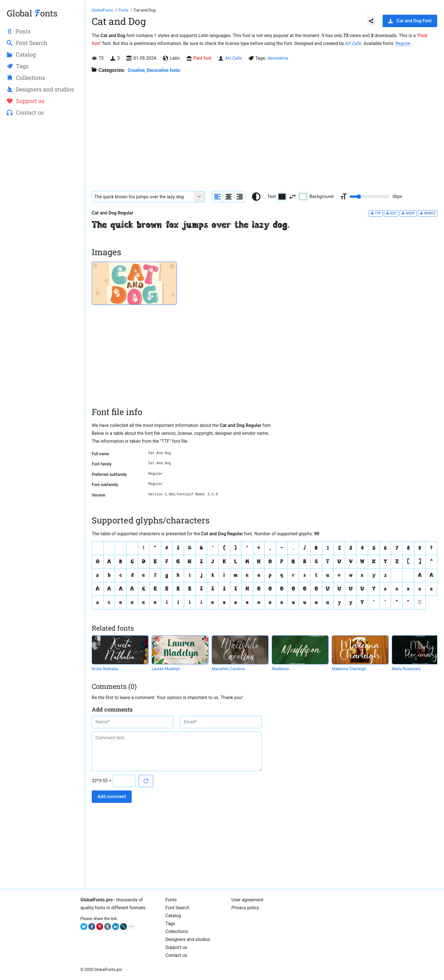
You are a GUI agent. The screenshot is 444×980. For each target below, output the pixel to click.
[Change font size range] (369, 197)
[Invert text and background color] (293, 197)
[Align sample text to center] (229, 197)
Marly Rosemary (406, 669)
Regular (404, 43)
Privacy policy (245, 908)
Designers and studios (188, 939)
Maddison (281, 669)
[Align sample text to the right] (240, 197)
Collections (177, 931)
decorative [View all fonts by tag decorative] (278, 58)
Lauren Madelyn (166, 669)
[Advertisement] (42, 212)
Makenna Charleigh (349, 669)
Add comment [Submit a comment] (112, 797)
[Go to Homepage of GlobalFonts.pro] (103, 10)
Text (277, 197)
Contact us (176, 955)
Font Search (177, 908)
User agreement (247, 900)
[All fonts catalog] (124, 10)
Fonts (171, 900)
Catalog (173, 916)
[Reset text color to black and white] (256, 197)
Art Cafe (353, 43)
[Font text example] (143, 197)
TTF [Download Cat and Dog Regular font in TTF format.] (376, 213)
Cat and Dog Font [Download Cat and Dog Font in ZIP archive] (410, 21)
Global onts (32, 13)
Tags (170, 924)
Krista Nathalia (105, 669)
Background (316, 197)
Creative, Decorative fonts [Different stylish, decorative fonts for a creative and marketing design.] (154, 70)
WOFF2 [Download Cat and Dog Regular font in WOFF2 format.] (428, 213)
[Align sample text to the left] (217, 197)
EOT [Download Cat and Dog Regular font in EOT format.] (391, 213)
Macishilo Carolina (228, 669)
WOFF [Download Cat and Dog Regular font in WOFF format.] (408, 213)
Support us (176, 947)
